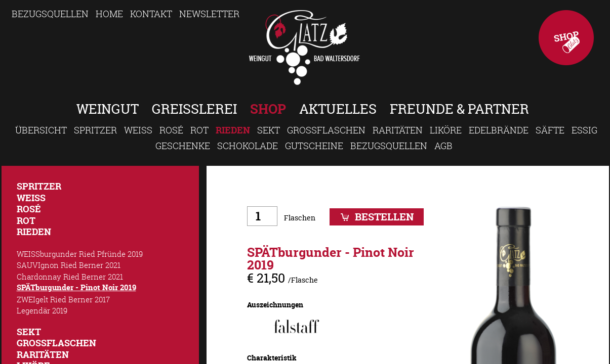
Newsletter (209, 14)
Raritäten (398, 130)
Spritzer (95, 130)
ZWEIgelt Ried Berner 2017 (63, 299)
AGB (443, 146)
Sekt (269, 130)
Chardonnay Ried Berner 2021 (70, 277)
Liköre (446, 130)
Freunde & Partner (459, 109)
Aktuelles (338, 109)
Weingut (108, 109)
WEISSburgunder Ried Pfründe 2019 (80, 254)
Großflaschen (326, 130)
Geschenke (183, 146)
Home (109, 14)
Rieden (233, 130)
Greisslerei (194, 109)
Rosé (171, 130)
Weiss (138, 130)
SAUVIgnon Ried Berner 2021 (69, 265)
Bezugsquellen (50, 14)
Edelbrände (499, 130)
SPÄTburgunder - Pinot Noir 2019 (76, 287)
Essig (584, 130)
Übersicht (41, 130)
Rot (199, 130)
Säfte (550, 130)
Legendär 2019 (42, 310)
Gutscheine (314, 146)
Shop (566, 38)
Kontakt (151, 14)
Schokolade (248, 146)
